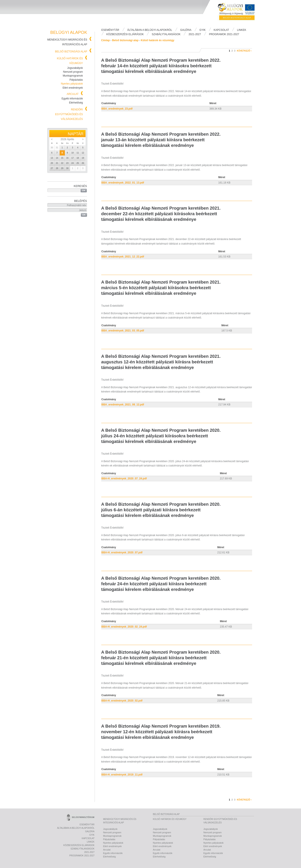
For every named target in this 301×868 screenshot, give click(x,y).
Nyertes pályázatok (72, 84)
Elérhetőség (76, 103)
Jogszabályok (75, 68)
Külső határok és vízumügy (158, 40)
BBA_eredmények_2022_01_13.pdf (123, 183)
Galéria (186, 30)
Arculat (73, 94)
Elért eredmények (73, 88)
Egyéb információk (72, 99)
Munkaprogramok (73, 76)
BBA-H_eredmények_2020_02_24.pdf (124, 627)
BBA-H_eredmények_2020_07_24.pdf (124, 479)
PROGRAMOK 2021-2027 (224, 34)
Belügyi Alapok (239, 13)
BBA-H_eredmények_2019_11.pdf (122, 775)
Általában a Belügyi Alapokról (150, 30)
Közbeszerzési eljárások (125, 34)
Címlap (106, 40)
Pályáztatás (76, 80)
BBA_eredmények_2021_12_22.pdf (123, 257)
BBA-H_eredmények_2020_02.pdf (122, 701)
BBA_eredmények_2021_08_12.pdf (123, 405)
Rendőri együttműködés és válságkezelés (69, 114)
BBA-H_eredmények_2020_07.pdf (122, 553)
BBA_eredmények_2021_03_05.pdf (123, 331)
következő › (244, 51)
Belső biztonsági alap (71, 52)
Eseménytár (110, 30)
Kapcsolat (221, 30)
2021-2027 (195, 34)
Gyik (203, 30)
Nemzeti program (73, 72)
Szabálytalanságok (166, 34)
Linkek (242, 30)
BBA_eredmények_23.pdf (117, 109)
